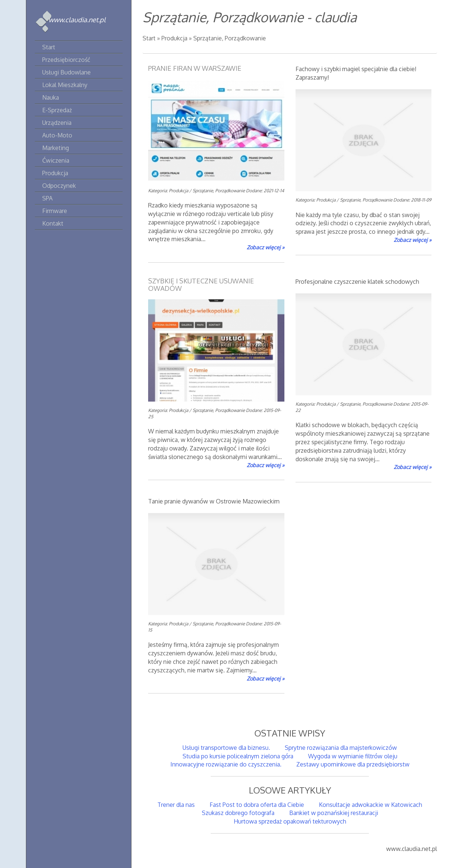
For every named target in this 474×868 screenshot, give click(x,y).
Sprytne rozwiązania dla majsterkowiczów (341, 748)
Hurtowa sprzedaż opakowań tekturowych (290, 821)
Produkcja (174, 38)
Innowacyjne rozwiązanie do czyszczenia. (226, 764)
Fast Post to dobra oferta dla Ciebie (257, 805)
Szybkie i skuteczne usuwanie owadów (201, 285)
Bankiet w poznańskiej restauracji (334, 813)
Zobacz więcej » (266, 247)
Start (149, 38)
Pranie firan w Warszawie (195, 68)
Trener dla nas (176, 805)
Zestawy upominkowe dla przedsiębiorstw (353, 764)
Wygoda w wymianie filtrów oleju (353, 756)
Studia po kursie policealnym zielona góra (238, 756)
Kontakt (53, 223)
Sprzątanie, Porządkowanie (230, 38)
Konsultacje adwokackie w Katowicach (370, 805)
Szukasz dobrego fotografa (238, 813)
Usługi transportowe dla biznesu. (226, 748)
